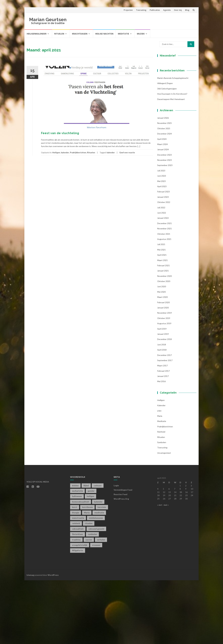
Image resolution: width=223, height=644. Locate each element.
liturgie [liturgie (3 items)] (76, 576)
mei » (166, 568)
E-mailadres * (169, 84)
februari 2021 (163, 329)
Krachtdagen (80, 34)
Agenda (167, 10)
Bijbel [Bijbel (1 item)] (86, 549)
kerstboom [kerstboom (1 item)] (87, 571)
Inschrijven (175, 116)
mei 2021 (161, 313)
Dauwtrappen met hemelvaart (171, 163)
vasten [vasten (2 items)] (89, 603)
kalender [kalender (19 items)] (98, 565)
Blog (187, 10)
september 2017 (165, 424)
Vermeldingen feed (123, 554)
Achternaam (168, 104)
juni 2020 (162, 350)
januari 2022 (163, 282)
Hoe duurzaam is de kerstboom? (172, 158)
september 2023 (165, 229)
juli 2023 (161, 234)
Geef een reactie (127, 153)
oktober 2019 (164, 382)
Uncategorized (164, 516)
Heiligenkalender (37, 34)
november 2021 (164, 292)
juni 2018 (162, 408)
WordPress (53, 639)
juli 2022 (161, 271)
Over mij (178, 10)
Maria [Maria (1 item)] (87, 576)
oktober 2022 (164, 266)
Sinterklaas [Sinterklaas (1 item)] (78, 598)
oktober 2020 (164, 345)
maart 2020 (162, 361)
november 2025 (164, 187)
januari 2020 (163, 371)
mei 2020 (161, 355)
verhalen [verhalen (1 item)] (101, 603)
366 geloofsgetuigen (167, 152)
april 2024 (162, 203)
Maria (160, 480)
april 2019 (162, 392)
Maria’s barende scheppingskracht (173, 142)
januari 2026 (163, 181)
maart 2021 (162, 324)
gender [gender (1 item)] (91, 555)
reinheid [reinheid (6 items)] (76, 587)
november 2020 (164, 340)
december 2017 (164, 419)
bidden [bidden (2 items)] (75, 549)
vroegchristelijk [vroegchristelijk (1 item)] (80, 609)
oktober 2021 (164, 297)
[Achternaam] (175, 108)
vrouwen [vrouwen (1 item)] (96, 609)
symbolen (162, 506)
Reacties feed (121, 558)
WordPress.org (121, 563)
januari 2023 (163, 261)
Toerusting (141, 10)
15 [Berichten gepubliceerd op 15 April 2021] (181, 556)
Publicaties (155, 10)
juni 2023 (162, 240)
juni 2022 (162, 276)
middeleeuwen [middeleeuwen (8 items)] (96, 582)
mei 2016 (161, 445)
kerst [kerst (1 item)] (75, 571)
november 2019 (164, 377)
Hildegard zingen (165, 147)
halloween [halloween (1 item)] (77, 560)
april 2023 (162, 250)
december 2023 (164, 218)
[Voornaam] (175, 98)
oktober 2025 (164, 192)
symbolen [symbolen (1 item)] (92, 598)
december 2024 (164, 197)
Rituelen (59, 34)
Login (116, 549)
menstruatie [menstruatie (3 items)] (78, 582)
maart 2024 (162, 208)
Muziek (141, 34)
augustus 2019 (164, 387)
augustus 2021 (164, 303)
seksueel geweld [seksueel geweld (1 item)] (96, 592)
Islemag (30, 639)
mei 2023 (161, 245)
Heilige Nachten (104, 34)
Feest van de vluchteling (60, 133)
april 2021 (162, 319)
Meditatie (123, 34)
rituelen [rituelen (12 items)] (89, 587)
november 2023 (164, 224)
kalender (65, 153)
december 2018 (164, 403)
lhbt (159, 474)
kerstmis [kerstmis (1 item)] (102, 571)
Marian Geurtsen (48, 19)
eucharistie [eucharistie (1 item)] (77, 555)
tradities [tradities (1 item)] (76, 603)
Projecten (128, 10)
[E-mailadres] (175, 89)
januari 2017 (163, 440)
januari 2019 (163, 398)
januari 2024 (163, 213)
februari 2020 (163, 366)
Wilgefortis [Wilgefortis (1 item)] (78, 614)
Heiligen (56, 153)
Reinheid (161, 495)
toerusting (162, 511)
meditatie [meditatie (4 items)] (99, 576)
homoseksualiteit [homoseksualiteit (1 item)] (81, 565)
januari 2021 (163, 334)
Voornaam (167, 94)
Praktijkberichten (78, 153)
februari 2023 (163, 255)
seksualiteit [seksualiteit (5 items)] (78, 592)
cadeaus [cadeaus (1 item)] (98, 549)
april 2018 (162, 413)
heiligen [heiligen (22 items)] (90, 560)
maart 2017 (162, 429)
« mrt (160, 568)
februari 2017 (163, 434)
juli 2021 (161, 308)
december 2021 (164, 287)
